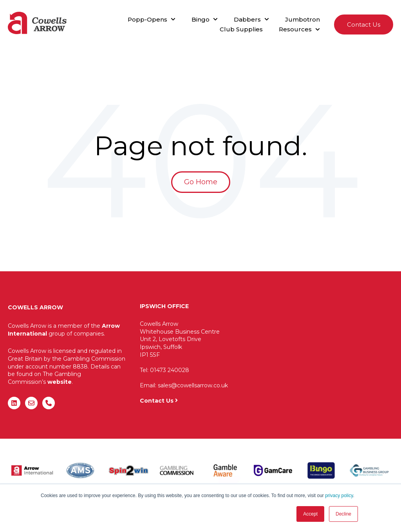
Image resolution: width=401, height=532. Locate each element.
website (60, 382)
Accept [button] (310, 514)
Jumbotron (303, 19)
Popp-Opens (147, 19)
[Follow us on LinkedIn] (14, 403)
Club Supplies (241, 29)
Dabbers (247, 19)
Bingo (200, 19)
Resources (295, 29)
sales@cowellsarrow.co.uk (193, 385)
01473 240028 (170, 370)
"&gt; (316, 351)
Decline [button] (343, 514)
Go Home (201, 182)
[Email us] (31, 403)
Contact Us (364, 25)
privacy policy (339, 496)
